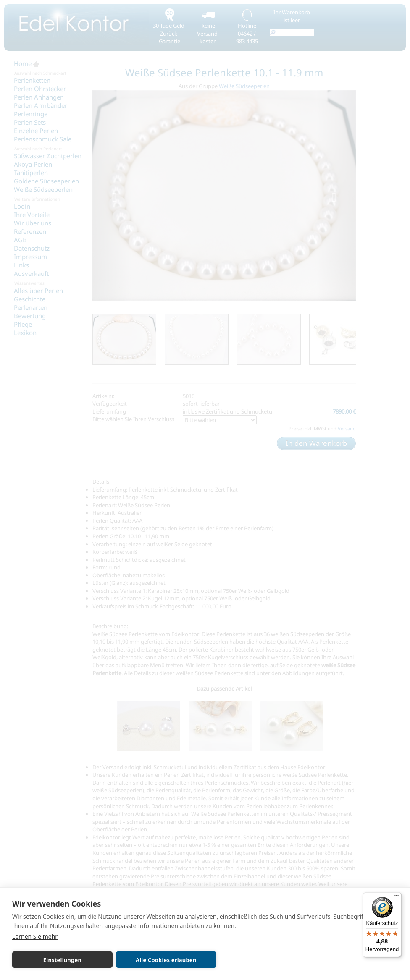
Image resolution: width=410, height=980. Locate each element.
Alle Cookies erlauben (130, 960)
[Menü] (397, 897)
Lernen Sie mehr (35, 937)
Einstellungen (50, 960)
